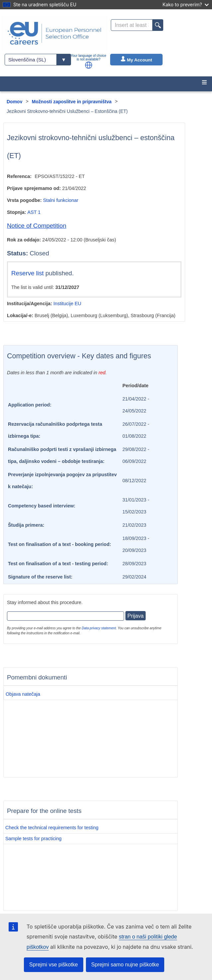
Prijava (136, 616)
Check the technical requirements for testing (52, 828)
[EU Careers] (54, 33)
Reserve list (28, 273)
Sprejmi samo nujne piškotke (125, 965)
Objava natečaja (23, 694)
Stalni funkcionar (61, 200)
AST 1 (34, 212)
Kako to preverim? (186, 4)
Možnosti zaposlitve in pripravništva (72, 102)
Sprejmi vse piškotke (54, 965)
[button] (89, 65)
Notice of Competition (37, 226)
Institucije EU (67, 304)
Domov (14, 102)
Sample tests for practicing (34, 839)
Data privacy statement (99, 628)
